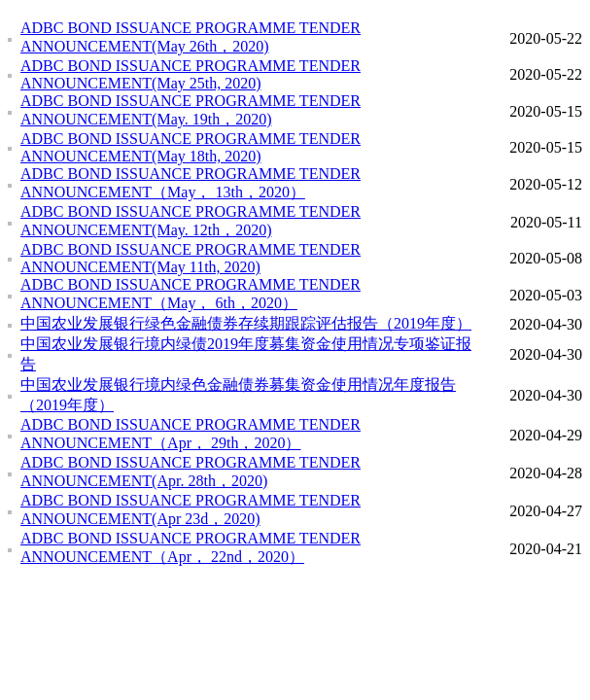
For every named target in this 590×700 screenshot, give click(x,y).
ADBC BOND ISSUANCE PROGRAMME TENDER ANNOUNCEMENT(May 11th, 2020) (191, 258)
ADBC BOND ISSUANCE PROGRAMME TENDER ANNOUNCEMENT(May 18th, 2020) (191, 147)
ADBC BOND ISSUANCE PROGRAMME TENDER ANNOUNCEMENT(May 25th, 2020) (191, 74)
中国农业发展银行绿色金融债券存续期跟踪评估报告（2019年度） (246, 323)
